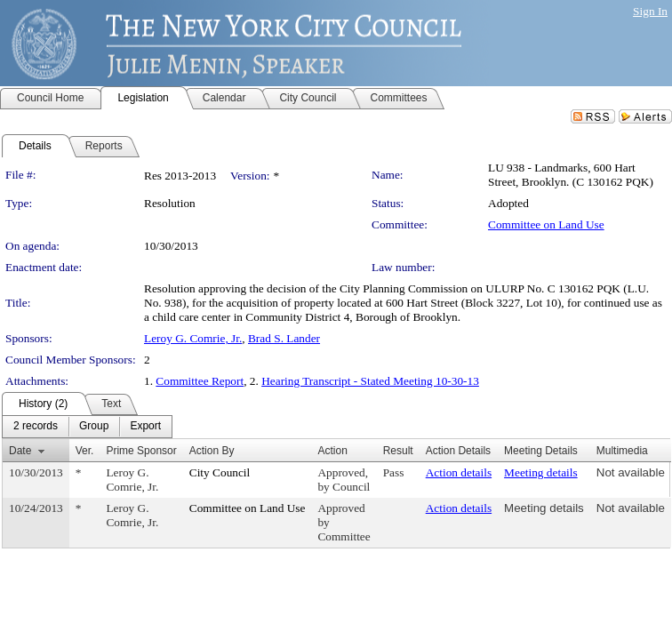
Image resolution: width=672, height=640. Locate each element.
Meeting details (541, 472)
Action (332, 451)
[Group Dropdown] (94, 427)
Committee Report (200, 381)
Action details (459, 472)
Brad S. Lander (284, 338)
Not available (631, 472)
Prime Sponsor (141, 451)
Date (20, 451)
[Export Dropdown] (145, 427)
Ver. (85, 451)
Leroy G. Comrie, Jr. (193, 338)
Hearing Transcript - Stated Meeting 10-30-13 (370, 381)
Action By (212, 451)
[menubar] (87, 427)
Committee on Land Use (546, 224)
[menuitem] (36, 427)
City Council (220, 472)
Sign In (650, 11)
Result (398, 451)
